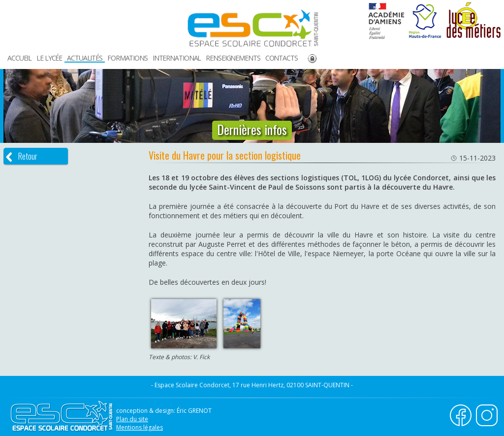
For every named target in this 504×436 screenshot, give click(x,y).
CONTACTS (282, 58)
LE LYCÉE (49, 58)
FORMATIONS (127, 58)
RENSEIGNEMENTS (233, 58)
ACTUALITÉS (85, 58)
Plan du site (132, 419)
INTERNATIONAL (177, 58)
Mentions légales (140, 427)
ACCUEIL (19, 58)
